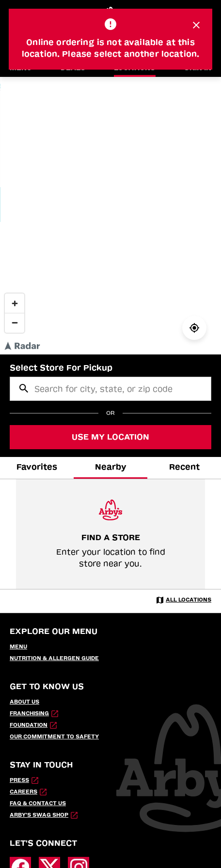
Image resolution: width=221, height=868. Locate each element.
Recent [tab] (184, 467)
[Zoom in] (15, 303)
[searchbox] (110, 389)
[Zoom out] (15, 323)
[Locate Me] (194, 328)
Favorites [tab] (37, 467)
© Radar (169, 349)
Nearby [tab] (111, 467)
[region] (110, 216)
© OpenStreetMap (199, 349)
